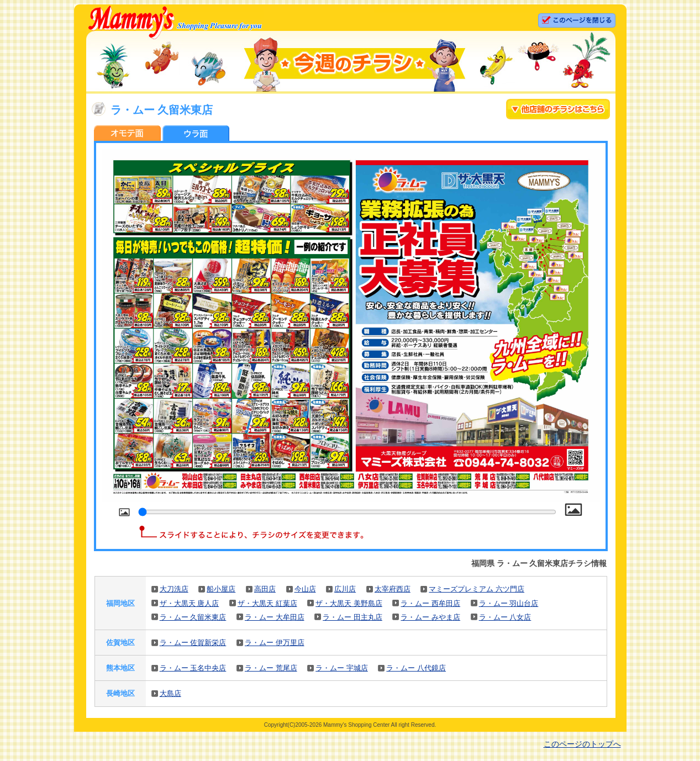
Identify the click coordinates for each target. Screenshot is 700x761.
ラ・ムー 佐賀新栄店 (193, 643)
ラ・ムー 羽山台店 (509, 603)
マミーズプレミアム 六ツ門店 (477, 589)
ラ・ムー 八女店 (505, 617)
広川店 (345, 589)
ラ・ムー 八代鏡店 (416, 668)
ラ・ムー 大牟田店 (275, 617)
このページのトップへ (582, 744)
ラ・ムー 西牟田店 (430, 603)
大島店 (170, 693)
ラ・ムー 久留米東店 (193, 617)
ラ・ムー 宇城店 (342, 668)
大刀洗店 (174, 589)
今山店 (305, 589)
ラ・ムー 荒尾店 (271, 668)
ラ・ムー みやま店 (430, 617)
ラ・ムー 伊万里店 (275, 643)
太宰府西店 (393, 589)
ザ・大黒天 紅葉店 (267, 603)
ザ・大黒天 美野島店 (349, 603)
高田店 (265, 589)
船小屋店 (221, 589)
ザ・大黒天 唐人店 (190, 603)
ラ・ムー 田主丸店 (352, 617)
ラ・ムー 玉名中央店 (193, 668)
